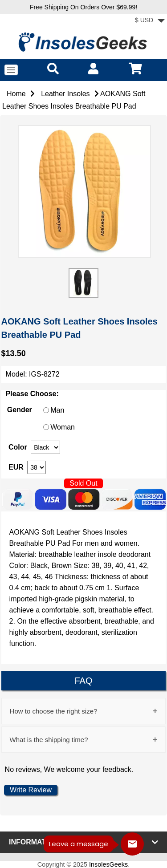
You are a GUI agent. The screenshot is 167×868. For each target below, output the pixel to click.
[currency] (45, 447)
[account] (93, 68)
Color (18, 448)
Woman (63, 428)
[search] (53, 68)
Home (16, 94)
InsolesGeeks (108, 864)
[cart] (135, 68)
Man (57, 411)
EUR (16, 467)
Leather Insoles (65, 94)
